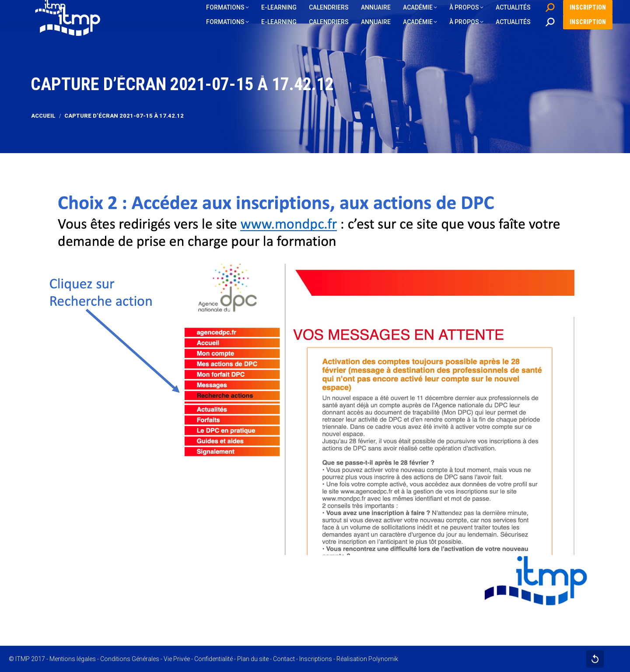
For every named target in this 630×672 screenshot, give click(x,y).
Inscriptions (316, 659)
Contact (284, 659)
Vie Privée (177, 659)
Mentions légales (73, 659)
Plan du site (253, 659)
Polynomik (383, 659)
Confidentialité (213, 659)
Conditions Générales (130, 659)
